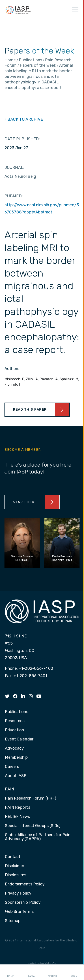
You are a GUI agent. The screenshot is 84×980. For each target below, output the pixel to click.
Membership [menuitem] (16, 758)
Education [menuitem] (15, 730)
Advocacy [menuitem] (14, 748)
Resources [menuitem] (15, 721)
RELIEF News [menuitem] (17, 817)
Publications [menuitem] (17, 712)
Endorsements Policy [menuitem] (25, 884)
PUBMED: (14, 196)
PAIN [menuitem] (10, 789)
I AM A (31, 972)
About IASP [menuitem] (16, 776)
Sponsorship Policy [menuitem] (23, 903)
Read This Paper (30, 409)
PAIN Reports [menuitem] (18, 808)
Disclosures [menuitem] (16, 875)
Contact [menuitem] (13, 857)
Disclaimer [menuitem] (15, 866)
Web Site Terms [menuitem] (19, 912)
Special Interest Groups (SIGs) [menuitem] (33, 826)
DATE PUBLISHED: (22, 139)
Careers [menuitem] (12, 767)
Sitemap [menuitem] (13, 921)
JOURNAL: (14, 167)
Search (52, 972)
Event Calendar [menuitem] (19, 739)
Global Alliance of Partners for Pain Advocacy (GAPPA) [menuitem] (38, 837)
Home (10, 972)
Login (73, 972)
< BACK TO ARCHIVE (24, 119)
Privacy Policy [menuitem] (18, 893)
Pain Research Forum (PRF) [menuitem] (31, 798)
